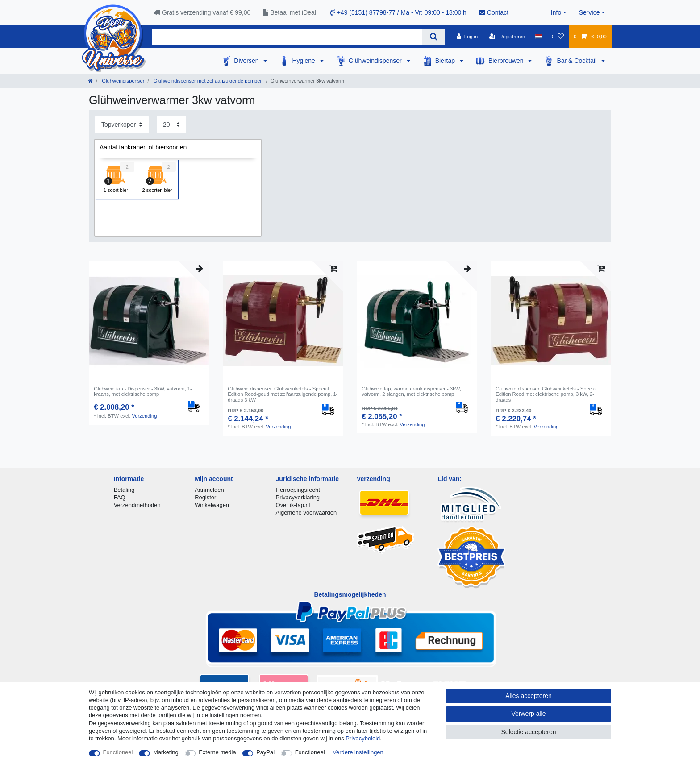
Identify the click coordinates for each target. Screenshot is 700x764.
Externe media (217, 752)
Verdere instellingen (358, 752)
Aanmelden (209, 490)
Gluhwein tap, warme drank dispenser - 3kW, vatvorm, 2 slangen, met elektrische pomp (411, 391)
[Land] (538, 37)
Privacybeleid (363, 738)
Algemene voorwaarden (306, 513)
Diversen (247, 61)
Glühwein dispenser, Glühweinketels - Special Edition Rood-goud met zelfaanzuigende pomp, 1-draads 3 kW (283, 394)
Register (205, 497)
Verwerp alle (528, 714)
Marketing (166, 752)
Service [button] (590, 12)
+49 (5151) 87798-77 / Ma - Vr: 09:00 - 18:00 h (398, 12)
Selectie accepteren (529, 732)
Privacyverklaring (298, 497)
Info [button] (556, 12)
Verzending (144, 416)
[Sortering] (122, 125)
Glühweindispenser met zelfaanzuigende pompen (207, 81)
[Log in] (467, 37)
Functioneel (118, 752)
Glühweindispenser (376, 61)
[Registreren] (507, 37)
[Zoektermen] (287, 37)
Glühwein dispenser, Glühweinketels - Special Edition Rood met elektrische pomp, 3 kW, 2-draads (546, 394)
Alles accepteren (529, 696)
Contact (494, 12)
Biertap (446, 61)
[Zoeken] (434, 37)
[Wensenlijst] (558, 37)
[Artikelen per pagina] (171, 125)
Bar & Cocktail (577, 61)
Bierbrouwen (507, 61)
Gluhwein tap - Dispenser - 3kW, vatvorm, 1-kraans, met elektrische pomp (143, 391)
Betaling (124, 490)
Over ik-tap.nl (293, 505)
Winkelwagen (212, 505)
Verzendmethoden (137, 505)
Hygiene (304, 61)
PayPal (265, 752)
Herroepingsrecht (298, 490)
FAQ (120, 497)
